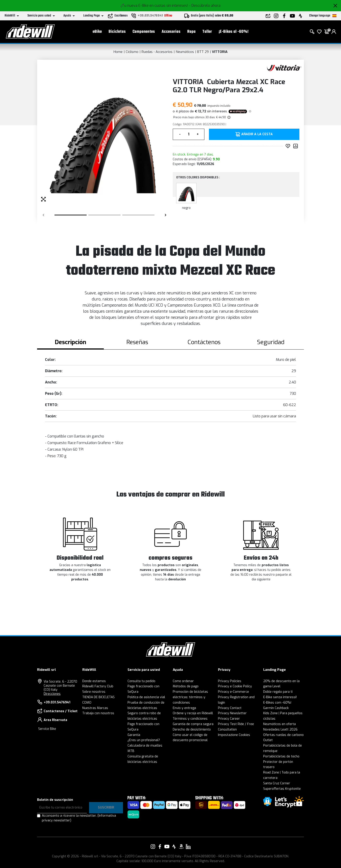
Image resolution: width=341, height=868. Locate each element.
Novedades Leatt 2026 (280, 730)
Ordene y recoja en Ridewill (193, 713)
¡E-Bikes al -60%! (234, 32)
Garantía (134, 735)
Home (118, 52)
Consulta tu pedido (141, 681)
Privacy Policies (230, 681)
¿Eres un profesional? (144, 740)
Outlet (268, 740)
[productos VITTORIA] (284, 67)
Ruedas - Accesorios (157, 52)
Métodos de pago (186, 686)
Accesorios (171, 32)
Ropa (191, 32)
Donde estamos (94, 681)
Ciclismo (132, 52)
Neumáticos (185, 52)
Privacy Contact (230, 708)
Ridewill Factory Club (98, 686)
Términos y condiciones (190, 719)
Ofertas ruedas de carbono (283, 735)
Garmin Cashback (276, 708)
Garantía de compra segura (193, 724)
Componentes (144, 32)
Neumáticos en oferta (279, 724)
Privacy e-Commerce (233, 692)
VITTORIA (220, 52)
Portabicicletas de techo (281, 756)
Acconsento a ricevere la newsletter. (79, 818)
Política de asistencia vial (146, 697)
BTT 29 (203, 52)
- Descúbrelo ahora (205, 6)
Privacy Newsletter (232, 713)
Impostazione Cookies (234, 735)
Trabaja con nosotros (98, 713)
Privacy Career (229, 719)
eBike (97, 32)
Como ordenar (183, 681)
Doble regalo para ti (278, 692)
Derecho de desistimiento (192, 730)
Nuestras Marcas (95, 708)
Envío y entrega (184, 708)
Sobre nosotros (94, 692)
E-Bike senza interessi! (280, 697)
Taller (207, 32)
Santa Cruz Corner (277, 783)
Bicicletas (117, 32)
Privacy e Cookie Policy (235, 686)
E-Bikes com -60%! (277, 703)
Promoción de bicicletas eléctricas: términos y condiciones (190, 697)
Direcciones (52, 694)
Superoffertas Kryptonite (282, 789)
